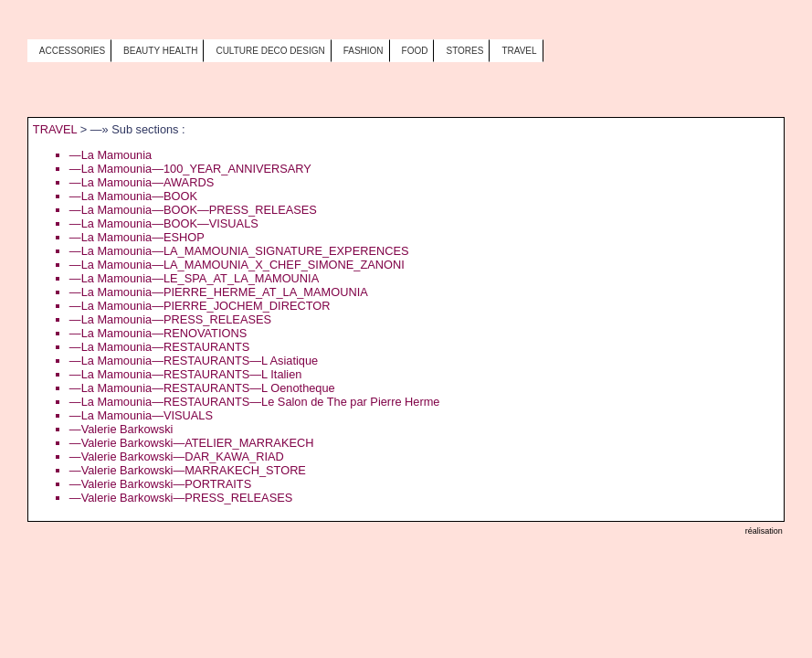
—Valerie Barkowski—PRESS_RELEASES (181, 498)
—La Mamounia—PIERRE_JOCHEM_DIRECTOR (200, 306)
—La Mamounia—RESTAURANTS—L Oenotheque (202, 388)
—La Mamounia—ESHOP (137, 237)
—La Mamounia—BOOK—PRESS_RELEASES (193, 210)
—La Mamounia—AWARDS (142, 182)
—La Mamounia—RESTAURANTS (159, 347)
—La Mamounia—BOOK (133, 196)
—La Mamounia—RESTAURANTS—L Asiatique (194, 361)
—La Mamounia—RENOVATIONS (158, 333)
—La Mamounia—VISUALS (141, 415)
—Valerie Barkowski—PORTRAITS (160, 484)
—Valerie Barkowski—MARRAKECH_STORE (188, 470)
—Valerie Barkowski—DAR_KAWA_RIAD (177, 456)
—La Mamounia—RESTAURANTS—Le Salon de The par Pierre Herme (255, 402)
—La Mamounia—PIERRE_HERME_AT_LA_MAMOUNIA (219, 292)
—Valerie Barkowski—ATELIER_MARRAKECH (192, 443)
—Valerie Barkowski (121, 429)
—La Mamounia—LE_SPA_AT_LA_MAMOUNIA (194, 278)
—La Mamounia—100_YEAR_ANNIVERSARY (190, 169)
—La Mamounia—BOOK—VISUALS (164, 223)
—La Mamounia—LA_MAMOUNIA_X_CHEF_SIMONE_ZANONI (237, 265)
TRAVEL (55, 129)
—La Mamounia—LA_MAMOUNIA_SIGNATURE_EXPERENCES (239, 251)
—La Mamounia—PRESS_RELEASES (170, 319)
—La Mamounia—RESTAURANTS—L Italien (186, 374)
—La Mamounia (111, 155)
